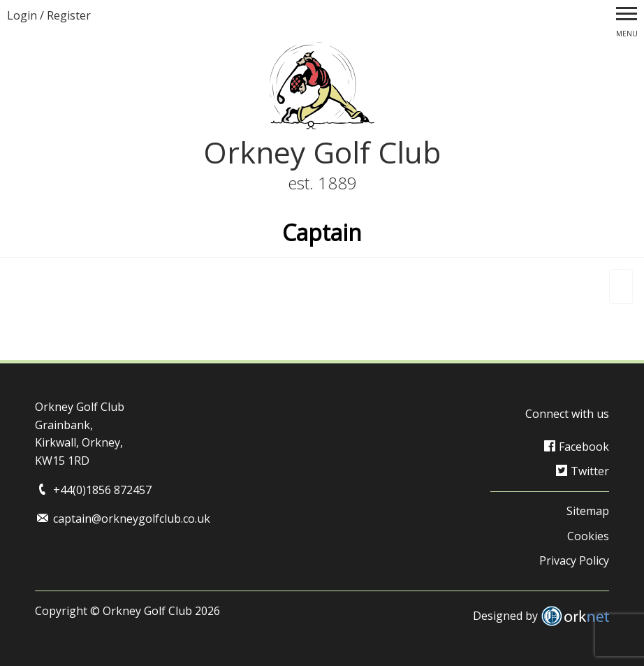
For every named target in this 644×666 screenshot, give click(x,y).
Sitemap (588, 511)
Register (69, 15)
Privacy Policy (574, 560)
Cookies (588, 536)
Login (22, 15)
